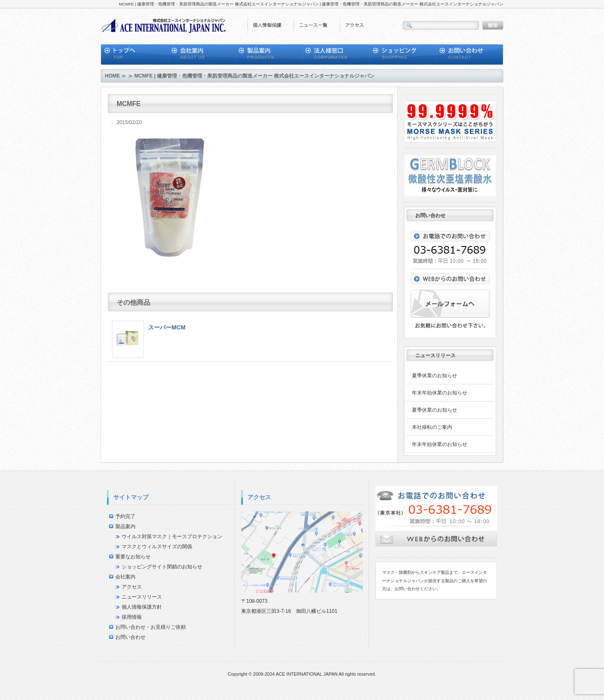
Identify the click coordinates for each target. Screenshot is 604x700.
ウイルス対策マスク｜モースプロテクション (172, 537)
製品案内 (125, 526)
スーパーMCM (167, 327)
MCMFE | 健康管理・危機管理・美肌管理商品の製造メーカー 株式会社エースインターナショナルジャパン (254, 76)
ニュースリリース (142, 597)
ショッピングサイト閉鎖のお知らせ (162, 567)
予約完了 (125, 516)
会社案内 (125, 577)
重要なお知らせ (133, 557)
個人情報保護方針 (142, 607)
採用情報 (132, 617)
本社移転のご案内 (432, 427)
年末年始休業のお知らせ (440, 393)
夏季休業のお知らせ (435, 376)
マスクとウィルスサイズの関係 (157, 547)
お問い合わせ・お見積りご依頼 (151, 627)
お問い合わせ (130, 637)
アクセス (132, 587)
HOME (112, 76)
